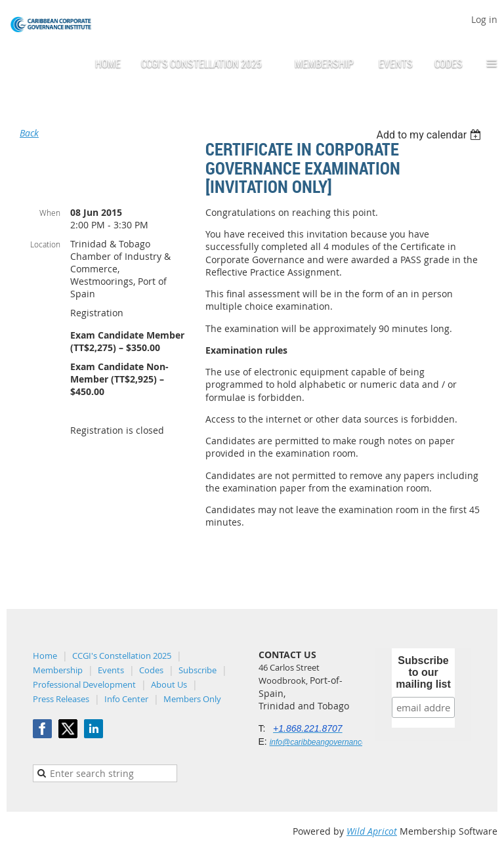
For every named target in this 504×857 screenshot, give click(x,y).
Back (29, 133)
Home (45, 656)
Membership (58, 670)
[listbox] (430, 135)
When (50, 213)
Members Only (192, 699)
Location (45, 244)
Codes (151, 670)
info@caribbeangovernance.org (325, 742)
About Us (169, 684)
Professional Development (84, 684)
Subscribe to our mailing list (423, 672)
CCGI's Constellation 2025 (122, 656)
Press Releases (61, 699)
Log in (484, 19)
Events (111, 670)
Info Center (126, 699)
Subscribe (198, 670)
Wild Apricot (372, 831)
